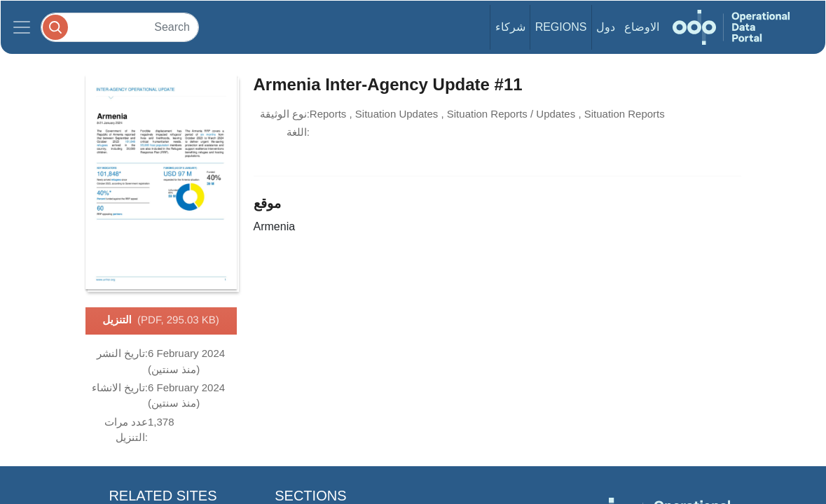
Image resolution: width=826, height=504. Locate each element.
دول (606, 27)
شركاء (510, 27)
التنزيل (161, 321)
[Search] (120, 27)
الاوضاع (642, 27)
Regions (561, 27)
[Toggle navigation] (22, 27)
